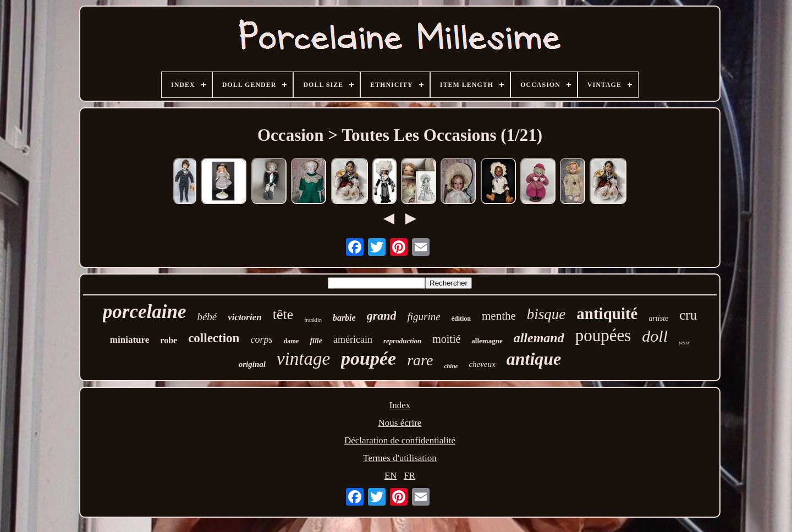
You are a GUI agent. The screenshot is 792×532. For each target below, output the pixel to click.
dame (291, 341)
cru (688, 315)
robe (169, 340)
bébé (207, 317)
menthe (499, 316)
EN (391, 476)
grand (382, 316)
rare (420, 360)
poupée (369, 358)
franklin (313, 320)
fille (316, 341)
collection (214, 338)
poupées (603, 335)
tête (283, 314)
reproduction (402, 341)
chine (451, 366)
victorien (244, 317)
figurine (424, 317)
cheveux (482, 364)
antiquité (607, 314)
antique (534, 359)
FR (409, 476)
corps (261, 339)
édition (461, 319)
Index (400, 405)
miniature (130, 340)
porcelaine (145, 312)
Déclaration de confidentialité (400, 440)
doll (655, 336)
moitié (446, 339)
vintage (303, 359)
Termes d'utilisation (400, 458)
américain (353, 339)
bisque (546, 314)
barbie (344, 318)
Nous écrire (400, 423)
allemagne (487, 341)
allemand (539, 338)
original (252, 364)
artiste (658, 318)
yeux (684, 342)
